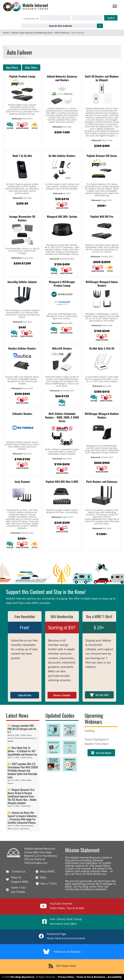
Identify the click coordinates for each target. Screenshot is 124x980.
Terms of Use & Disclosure (91, 977)
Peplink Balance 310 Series (102, 156)
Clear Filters (31, 67)
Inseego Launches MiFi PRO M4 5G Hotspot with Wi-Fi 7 (22, 729)
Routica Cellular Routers (22, 348)
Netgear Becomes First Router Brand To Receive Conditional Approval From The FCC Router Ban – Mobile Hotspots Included (22, 796)
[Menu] (114, 6)
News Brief (26, 806)
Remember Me (31, 19)
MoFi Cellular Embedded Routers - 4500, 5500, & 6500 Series (62, 417)
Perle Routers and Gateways (102, 482)
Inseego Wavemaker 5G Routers (22, 218)
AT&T (24, 735)
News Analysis (27, 826)
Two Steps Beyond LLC (22, 977)
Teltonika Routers (22, 414)
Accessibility (115, 977)
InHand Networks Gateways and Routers (62, 78)
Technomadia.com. (36, 863)
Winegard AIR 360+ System (62, 216)
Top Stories (24, 829)
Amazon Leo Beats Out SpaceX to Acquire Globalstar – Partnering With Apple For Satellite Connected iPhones (22, 818)
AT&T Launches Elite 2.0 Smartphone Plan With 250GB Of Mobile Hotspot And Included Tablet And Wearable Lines (23, 770)
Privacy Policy (66, 977)
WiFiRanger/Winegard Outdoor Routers (102, 415)
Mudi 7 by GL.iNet (22, 156)
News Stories (27, 757)
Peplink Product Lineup (22, 76)
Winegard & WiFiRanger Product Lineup (62, 284)
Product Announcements (25, 738)
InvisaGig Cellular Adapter (22, 282)
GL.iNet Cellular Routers (62, 156)
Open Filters (12, 67)
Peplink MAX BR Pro (102, 216)
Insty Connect (22, 482)
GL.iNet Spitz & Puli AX (102, 348)
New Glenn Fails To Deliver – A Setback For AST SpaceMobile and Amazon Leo (22, 751)
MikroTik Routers (62, 348)
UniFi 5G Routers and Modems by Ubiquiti (102, 78)
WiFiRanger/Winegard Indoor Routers (102, 284)
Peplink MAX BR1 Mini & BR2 (62, 482)
